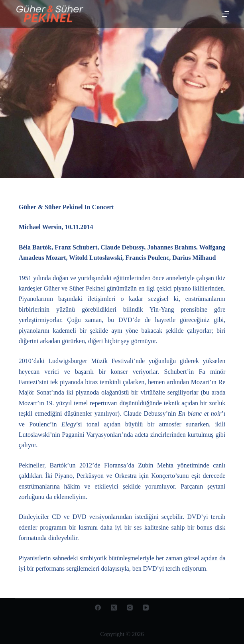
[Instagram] (130, 608)
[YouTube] (146, 608)
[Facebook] (98, 608)
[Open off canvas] (226, 14)
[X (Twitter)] (114, 608)
